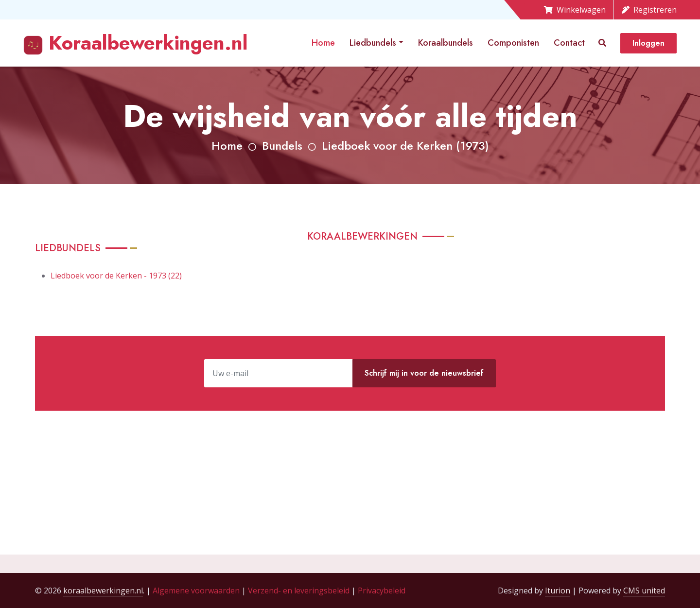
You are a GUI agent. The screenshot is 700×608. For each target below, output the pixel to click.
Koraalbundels (446, 43)
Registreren (649, 10)
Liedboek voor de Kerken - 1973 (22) (116, 276)
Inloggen (648, 43)
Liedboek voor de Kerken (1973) (405, 146)
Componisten (513, 43)
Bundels (282, 146)
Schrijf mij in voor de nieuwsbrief (424, 373)
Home (323, 43)
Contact (569, 43)
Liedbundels (373, 43)
